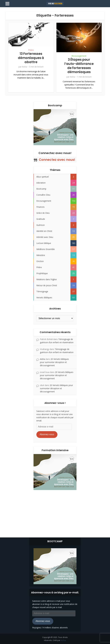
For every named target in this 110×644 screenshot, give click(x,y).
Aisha (24, 67)
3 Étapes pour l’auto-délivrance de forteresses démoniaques (79, 66)
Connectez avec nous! (55, 153)
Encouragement (79, 56)
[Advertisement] (55, 513)
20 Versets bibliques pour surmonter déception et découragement (54, 362)
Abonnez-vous (47, 434)
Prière (31, 50)
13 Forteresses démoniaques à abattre (31, 58)
